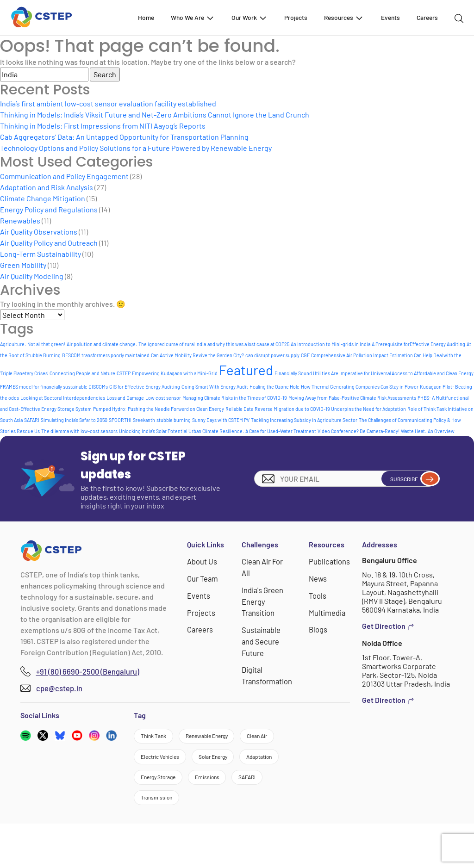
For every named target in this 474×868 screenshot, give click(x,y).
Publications (330, 561)
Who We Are (193, 18)
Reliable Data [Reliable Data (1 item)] (239, 409)
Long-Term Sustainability (41, 254)
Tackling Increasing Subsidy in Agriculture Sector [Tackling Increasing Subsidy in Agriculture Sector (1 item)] (304, 420)
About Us (202, 561)
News (319, 578)
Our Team (203, 578)
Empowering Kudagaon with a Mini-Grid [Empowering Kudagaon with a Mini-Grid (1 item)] (175, 373)
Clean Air (158, 764)
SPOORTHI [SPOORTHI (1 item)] (120, 420)
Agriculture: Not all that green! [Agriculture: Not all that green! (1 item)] (33, 344)
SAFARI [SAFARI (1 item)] (32, 420)
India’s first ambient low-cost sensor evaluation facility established (108, 103)
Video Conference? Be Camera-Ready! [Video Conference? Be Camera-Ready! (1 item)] (359, 431)
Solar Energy (164, 789)
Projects (296, 17)
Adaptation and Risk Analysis (47, 187)
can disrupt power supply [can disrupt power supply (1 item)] (272, 355)
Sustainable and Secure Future (262, 639)
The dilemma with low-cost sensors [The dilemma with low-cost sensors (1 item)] (79, 431)
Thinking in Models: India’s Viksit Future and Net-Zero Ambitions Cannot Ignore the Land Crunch (155, 115)
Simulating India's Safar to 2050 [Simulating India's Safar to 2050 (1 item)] (74, 420)
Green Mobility (23, 265)
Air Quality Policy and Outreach (49, 243)
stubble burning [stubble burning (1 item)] (174, 420)
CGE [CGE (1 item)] (305, 355)
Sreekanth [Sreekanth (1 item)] (144, 420)
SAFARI (155, 840)
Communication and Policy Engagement (64, 176)
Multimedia (327, 611)
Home (146, 17)
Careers (427, 17)
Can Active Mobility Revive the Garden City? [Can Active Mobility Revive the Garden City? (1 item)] (197, 355)
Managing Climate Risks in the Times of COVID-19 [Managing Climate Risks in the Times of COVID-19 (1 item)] (235, 398)
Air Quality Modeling (32, 276)
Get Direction (388, 626)
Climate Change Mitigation (43, 198)
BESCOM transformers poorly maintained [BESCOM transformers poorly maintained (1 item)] (106, 355)
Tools (318, 594)
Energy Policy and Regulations (49, 209)
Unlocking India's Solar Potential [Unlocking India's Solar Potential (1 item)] (153, 431)
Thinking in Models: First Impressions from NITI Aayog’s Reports (103, 126)
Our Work (249, 18)
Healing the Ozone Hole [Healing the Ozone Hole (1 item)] (274, 387)
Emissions (234, 814)
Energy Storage (168, 814)
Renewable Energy (232, 738)
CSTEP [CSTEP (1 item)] (124, 373)
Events (390, 17)
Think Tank (161, 738)
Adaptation (226, 789)
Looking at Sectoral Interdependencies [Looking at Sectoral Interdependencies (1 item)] (63, 398)
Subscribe (405, 478)
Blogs (319, 628)
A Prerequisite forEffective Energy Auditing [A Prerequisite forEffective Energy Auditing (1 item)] (418, 344)
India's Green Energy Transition (263, 600)
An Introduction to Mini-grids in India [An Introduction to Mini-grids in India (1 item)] (331, 344)
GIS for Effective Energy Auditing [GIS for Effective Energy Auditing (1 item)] (145, 387)
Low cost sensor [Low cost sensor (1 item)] (163, 398)
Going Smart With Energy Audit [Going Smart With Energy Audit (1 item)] (215, 387)
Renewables (20, 220)
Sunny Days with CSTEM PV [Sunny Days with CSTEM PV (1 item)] (221, 420)
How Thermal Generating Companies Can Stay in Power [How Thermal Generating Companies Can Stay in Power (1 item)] (360, 387)
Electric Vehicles (223, 764)
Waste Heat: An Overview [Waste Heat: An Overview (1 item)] (428, 431)
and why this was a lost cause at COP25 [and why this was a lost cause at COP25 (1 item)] (248, 344)
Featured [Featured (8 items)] (246, 370)
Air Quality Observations (39, 232)
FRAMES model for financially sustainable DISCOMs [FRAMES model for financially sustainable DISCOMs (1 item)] (54, 387)
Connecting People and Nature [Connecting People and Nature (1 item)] (82, 373)
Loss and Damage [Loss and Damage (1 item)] (125, 398)
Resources (344, 18)
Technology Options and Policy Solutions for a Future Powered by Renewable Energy (136, 148)
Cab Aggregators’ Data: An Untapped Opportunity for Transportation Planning (124, 137)
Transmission (212, 840)
